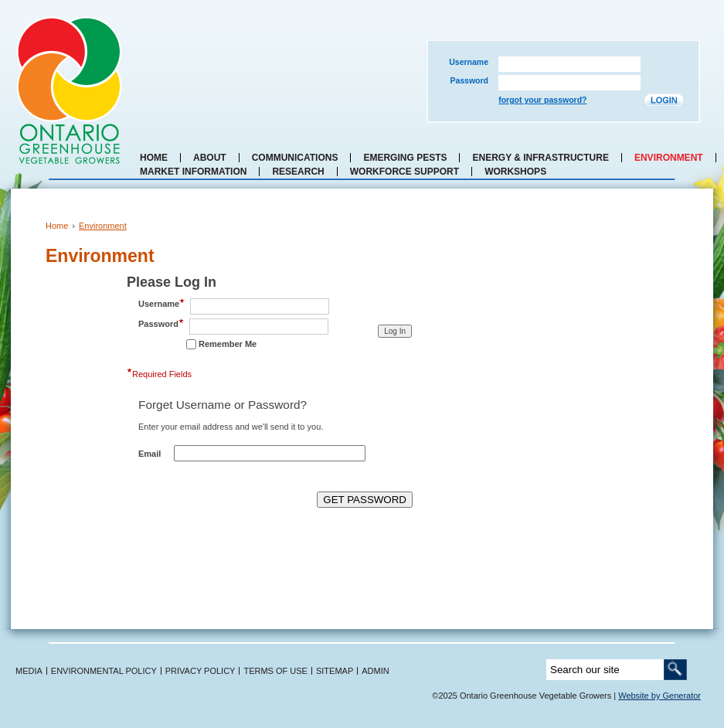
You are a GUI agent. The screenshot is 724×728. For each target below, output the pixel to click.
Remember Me (228, 344)
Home (154, 158)
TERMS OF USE (275, 671)
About (210, 158)
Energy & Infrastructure (540, 158)
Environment (669, 158)
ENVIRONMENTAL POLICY (104, 671)
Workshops (515, 172)
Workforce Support (404, 172)
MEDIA (29, 671)
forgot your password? (542, 100)
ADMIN (375, 671)
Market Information (193, 172)
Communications (295, 158)
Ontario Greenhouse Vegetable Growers (69, 90)
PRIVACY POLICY (201, 671)
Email (150, 454)
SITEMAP (335, 671)
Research (298, 172)
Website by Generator (659, 696)
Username (469, 62)
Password (469, 80)
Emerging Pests (405, 158)
